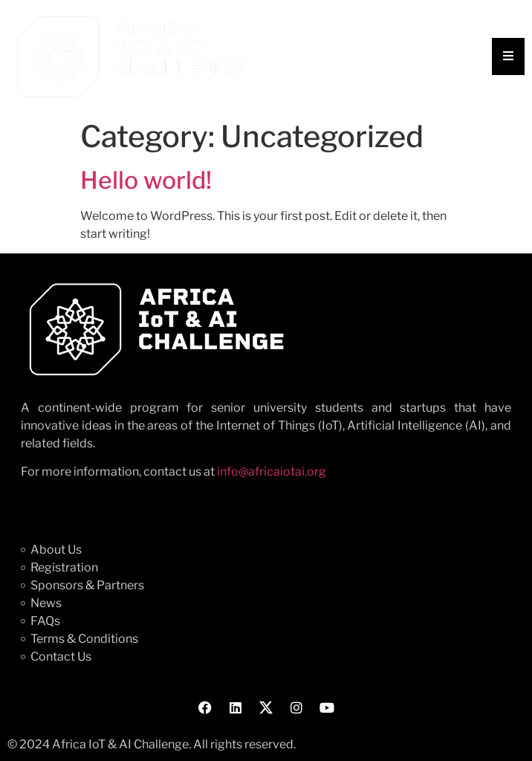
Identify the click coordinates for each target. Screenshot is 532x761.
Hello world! (146, 180)
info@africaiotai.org (272, 472)
